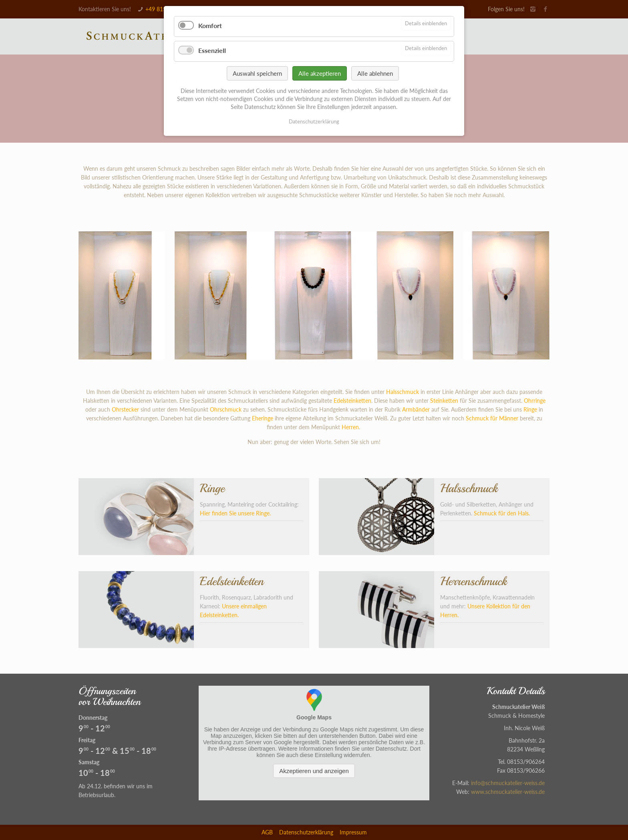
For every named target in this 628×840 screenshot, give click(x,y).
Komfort (210, 25)
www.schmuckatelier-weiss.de (508, 792)
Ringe (530, 409)
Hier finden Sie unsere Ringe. (235, 513)
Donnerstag (93, 718)
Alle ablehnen (375, 73)
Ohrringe (535, 401)
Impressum (353, 832)
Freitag (87, 740)
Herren (350, 427)
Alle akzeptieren (320, 73)
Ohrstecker (125, 409)
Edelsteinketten (352, 401)
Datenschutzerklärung (306, 832)
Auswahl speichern (257, 73)
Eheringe (263, 418)
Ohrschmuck (226, 409)
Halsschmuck (403, 392)
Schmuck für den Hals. (502, 513)
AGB (267, 832)
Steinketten (444, 401)
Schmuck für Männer (492, 418)
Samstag (89, 762)
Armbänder (416, 409)
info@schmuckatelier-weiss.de (508, 783)
